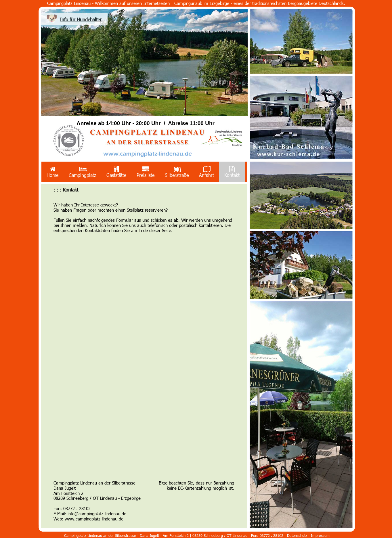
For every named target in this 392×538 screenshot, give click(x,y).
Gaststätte (116, 172)
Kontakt (232, 172)
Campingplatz (82, 172)
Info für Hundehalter (81, 19)
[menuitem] (52, 172)
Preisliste (146, 172)
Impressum (320, 535)
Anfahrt (206, 172)
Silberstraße (177, 172)
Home (52, 172)
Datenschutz (298, 535)
